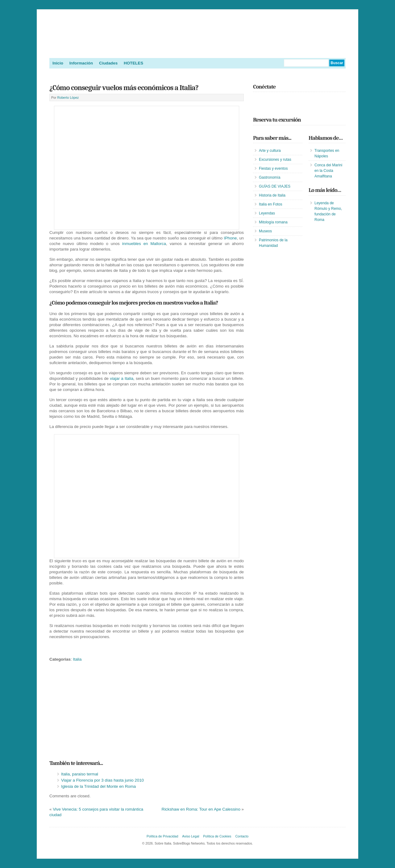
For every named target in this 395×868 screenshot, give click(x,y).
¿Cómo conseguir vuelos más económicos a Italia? (124, 88)
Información (81, 63)
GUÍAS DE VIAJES (275, 186)
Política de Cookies (217, 836)
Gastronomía (270, 177)
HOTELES (133, 63)
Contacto (242, 836)
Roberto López (68, 98)
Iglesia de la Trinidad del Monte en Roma (98, 786)
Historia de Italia (272, 195)
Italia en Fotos (270, 204)
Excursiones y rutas (275, 160)
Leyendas (267, 213)
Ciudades (108, 63)
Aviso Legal (191, 836)
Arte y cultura (270, 151)
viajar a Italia (122, 378)
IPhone (230, 238)
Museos (265, 231)
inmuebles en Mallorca (144, 244)
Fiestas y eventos (273, 168)
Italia (77, 659)
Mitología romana (273, 222)
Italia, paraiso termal (80, 774)
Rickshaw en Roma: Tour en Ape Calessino (201, 809)
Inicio (58, 63)
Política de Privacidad (162, 836)
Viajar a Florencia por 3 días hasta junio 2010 (102, 780)
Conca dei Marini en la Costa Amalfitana (328, 171)
